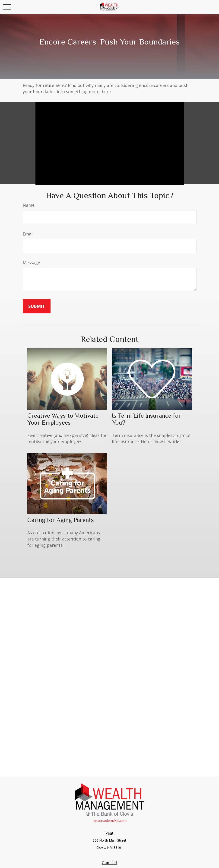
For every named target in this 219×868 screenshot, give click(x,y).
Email (28, 234)
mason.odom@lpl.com (110, 821)
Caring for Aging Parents (61, 520)
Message (31, 263)
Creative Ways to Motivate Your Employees (63, 419)
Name (29, 205)
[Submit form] (37, 306)
